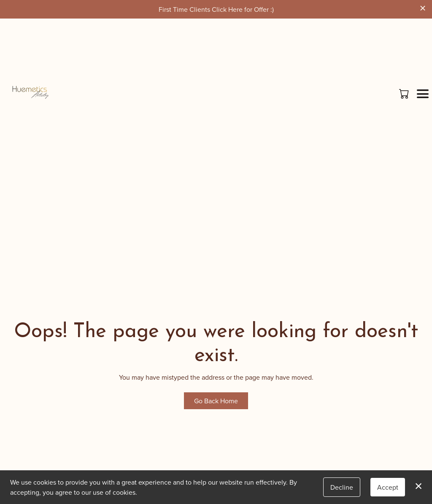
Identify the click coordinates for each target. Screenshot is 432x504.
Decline (342, 487)
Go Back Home (216, 401)
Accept (388, 487)
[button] (405, 94)
